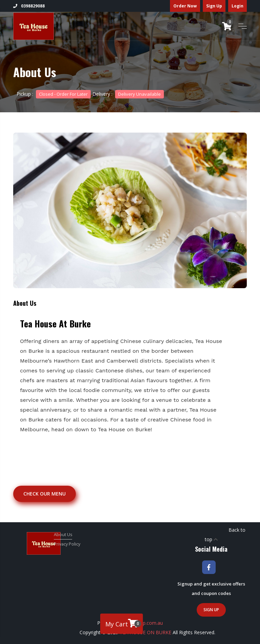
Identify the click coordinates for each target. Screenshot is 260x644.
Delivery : (128, 94)
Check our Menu (45, 494)
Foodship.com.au (144, 623)
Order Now (185, 6)
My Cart (123, 623)
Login (237, 6)
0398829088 (29, 6)
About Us (63, 535)
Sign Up (214, 6)
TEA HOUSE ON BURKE (145, 632)
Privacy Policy (67, 544)
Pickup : (54, 94)
